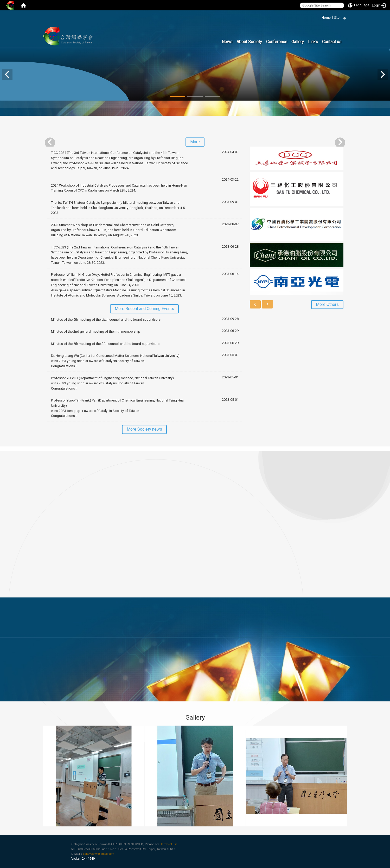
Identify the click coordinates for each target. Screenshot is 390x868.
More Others (327, 304)
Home (326, 18)
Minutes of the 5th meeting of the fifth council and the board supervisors (105, 344)
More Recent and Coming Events (144, 309)
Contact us (332, 42)
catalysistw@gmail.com (99, 854)
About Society (249, 42)
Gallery (298, 42)
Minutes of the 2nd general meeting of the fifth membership (96, 331)
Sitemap (340, 18)
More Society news (144, 429)
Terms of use (169, 844)
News (227, 42)
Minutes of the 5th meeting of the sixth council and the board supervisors (106, 320)
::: (320, 17)
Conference (277, 42)
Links (313, 42)
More (195, 142)
